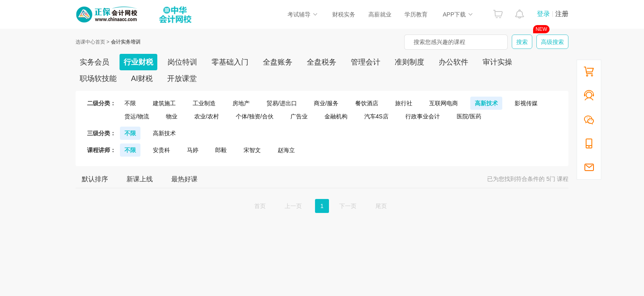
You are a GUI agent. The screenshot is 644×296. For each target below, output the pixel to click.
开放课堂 (182, 79)
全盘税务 (322, 62)
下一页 (348, 206)
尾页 (381, 206)
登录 (543, 14)
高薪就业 (380, 14)
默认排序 (95, 179)
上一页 (293, 206)
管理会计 (366, 62)
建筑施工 (164, 103)
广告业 (299, 116)
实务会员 (94, 62)
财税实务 (344, 14)
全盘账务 (278, 62)
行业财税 (138, 62)
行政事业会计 (423, 116)
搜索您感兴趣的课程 (439, 42)
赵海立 (286, 150)
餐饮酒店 (367, 103)
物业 (172, 116)
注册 (562, 14)
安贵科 (161, 150)
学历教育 (416, 14)
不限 (130, 103)
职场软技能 (98, 79)
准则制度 (409, 62)
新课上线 (140, 179)
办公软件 (453, 62)
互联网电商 (444, 103)
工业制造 (204, 103)
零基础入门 (230, 62)
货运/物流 (137, 116)
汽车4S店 (376, 116)
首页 (260, 206)
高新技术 (486, 103)
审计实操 (497, 62)
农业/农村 (207, 116)
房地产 (241, 103)
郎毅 (221, 150)
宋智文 (252, 150)
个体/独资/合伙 (255, 116)
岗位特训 (182, 62)
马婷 (193, 150)
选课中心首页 (90, 42)
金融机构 (336, 116)
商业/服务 (326, 103)
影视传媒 (526, 103)
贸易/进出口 (282, 103)
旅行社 (404, 103)
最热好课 (184, 179)
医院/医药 (469, 116)
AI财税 (142, 79)
